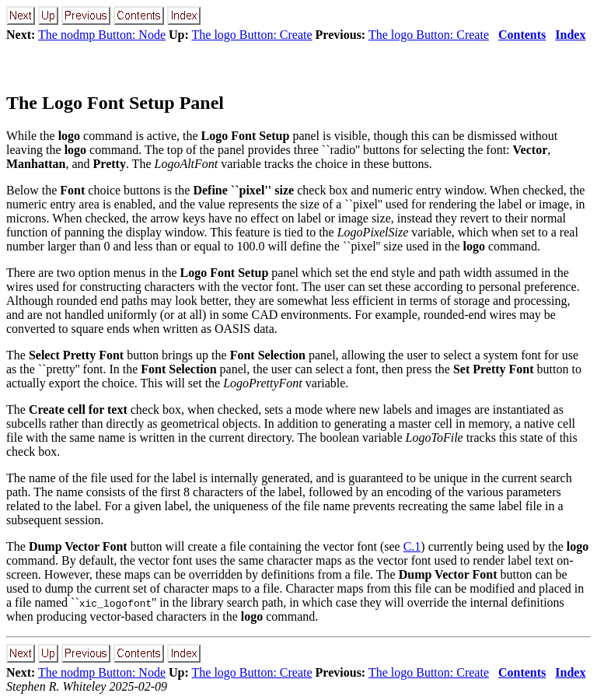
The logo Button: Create (252, 35)
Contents (522, 35)
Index (570, 35)
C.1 (412, 546)
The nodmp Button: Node (102, 35)
